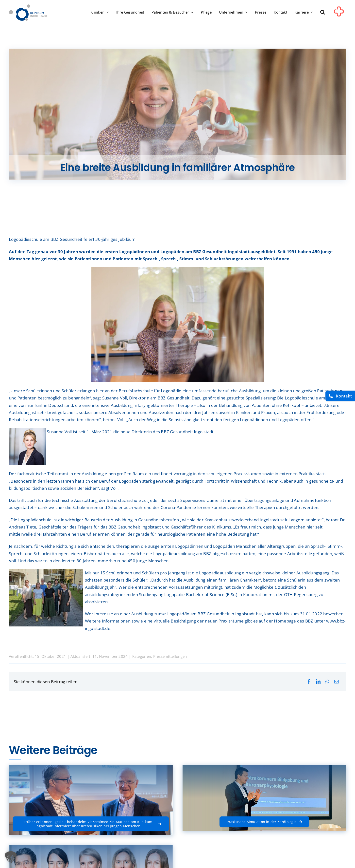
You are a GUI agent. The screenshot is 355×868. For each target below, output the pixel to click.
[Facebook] (309, 682)
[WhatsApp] (327, 682)
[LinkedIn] (318, 682)
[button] (323, 13)
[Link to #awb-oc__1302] (339, 13)
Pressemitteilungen (170, 656)
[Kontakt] (340, 396)
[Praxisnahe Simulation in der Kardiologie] (264, 822)
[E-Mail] (337, 682)
